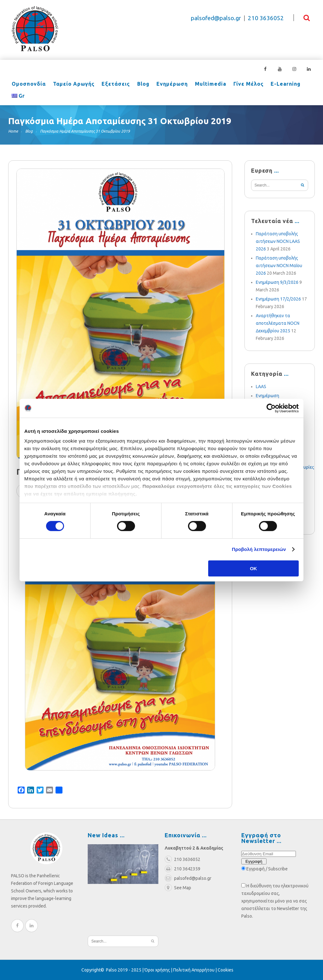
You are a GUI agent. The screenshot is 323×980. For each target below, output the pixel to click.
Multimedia (206, 84)
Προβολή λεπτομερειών (259, 549)
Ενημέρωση (169, 84)
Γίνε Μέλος (243, 84)
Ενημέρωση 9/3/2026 (277, 282)
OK (253, 568)
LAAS (261, 387)
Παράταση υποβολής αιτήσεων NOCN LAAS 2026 (278, 241)
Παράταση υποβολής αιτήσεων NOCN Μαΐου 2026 (279, 266)
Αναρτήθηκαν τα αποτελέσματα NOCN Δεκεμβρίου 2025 (278, 323)
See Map (178, 888)
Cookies (226, 970)
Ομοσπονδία (28, 84)
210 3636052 (266, 18)
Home (13, 131)
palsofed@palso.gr (216, 18)
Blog (141, 84)
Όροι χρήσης (157, 970)
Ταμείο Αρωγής (73, 84)
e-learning (280, 84)
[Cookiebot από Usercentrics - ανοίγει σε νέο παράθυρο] (271, 408)
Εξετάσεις (114, 84)
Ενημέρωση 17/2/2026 (278, 299)
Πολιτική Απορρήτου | (195, 970)
